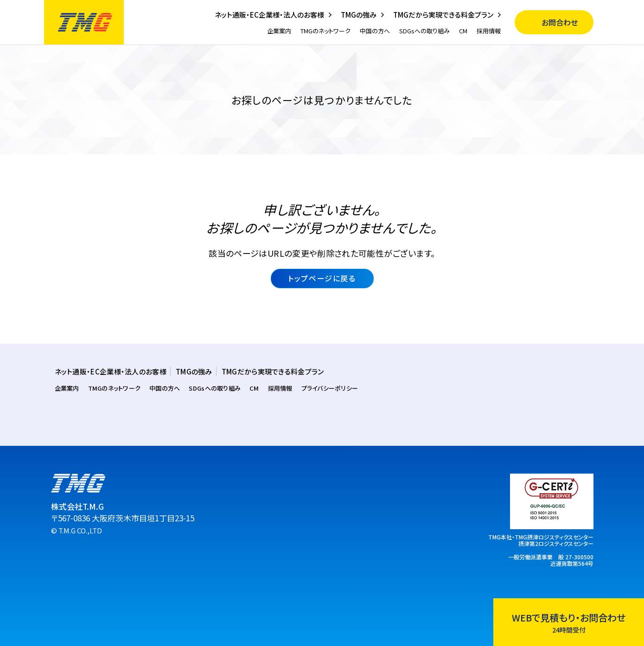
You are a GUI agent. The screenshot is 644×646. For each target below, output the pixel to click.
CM (463, 31)
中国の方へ (375, 31)
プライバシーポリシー (330, 388)
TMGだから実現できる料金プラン (443, 15)
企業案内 (279, 31)
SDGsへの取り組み (424, 31)
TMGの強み (359, 15)
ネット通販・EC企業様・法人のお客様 (269, 15)
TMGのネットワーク (325, 31)
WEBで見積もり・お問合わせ (569, 623)
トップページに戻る (322, 278)
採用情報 (489, 31)
